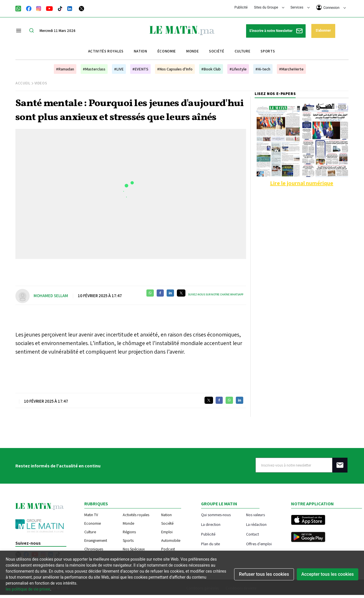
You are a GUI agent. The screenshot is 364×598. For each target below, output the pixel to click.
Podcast (168, 549)
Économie (167, 51)
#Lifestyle (238, 69)
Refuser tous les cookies (264, 574)
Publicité (241, 7)
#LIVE (119, 69)
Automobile (171, 540)
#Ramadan (65, 69)
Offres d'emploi (259, 544)
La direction (211, 524)
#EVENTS (140, 69)
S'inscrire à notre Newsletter (276, 31)
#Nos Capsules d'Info (175, 69)
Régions (129, 532)
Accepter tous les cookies (328, 574)
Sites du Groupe (269, 7)
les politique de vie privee (28, 589)
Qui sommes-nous (216, 515)
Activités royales (106, 51)
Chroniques (94, 549)
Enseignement (96, 540)
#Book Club (211, 69)
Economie (93, 523)
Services (300, 7)
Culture (243, 51)
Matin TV (91, 515)
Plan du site (210, 544)
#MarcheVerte (291, 69)
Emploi (167, 532)
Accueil (23, 83)
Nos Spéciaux (134, 549)
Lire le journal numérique (302, 183)
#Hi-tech (263, 69)
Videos (41, 83)
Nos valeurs (255, 515)
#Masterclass (94, 69)
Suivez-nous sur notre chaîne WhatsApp (216, 294)
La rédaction (256, 524)
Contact (252, 534)
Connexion (331, 7)
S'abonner (323, 31)
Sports (268, 51)
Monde (193, 51)
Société (217, 51)
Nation (141, 51)
